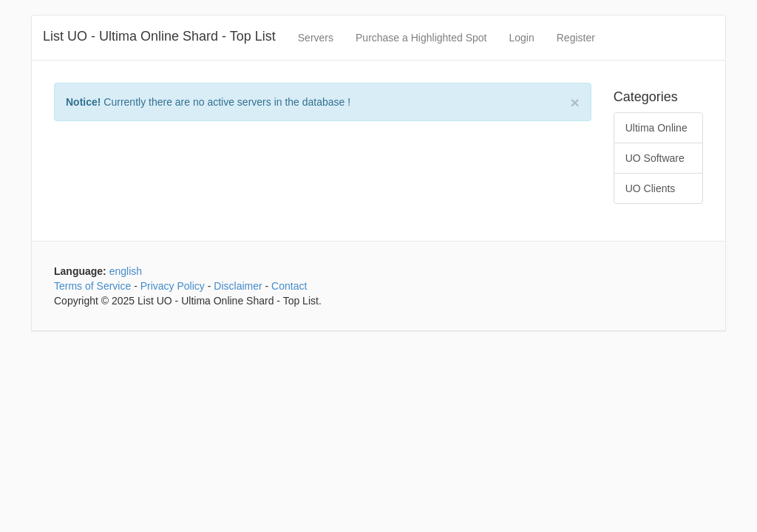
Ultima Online (656, 128)
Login (521, 38)
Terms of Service (92, 286)
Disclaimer (238, 286)
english (126, 271)
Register (576, 38)
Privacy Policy (173, 286)
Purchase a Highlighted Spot (421, 38)
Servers (316, 38)
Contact (289, 286)
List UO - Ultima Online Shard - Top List (159, 36)
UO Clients (651, 188)
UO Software (655, 158)
